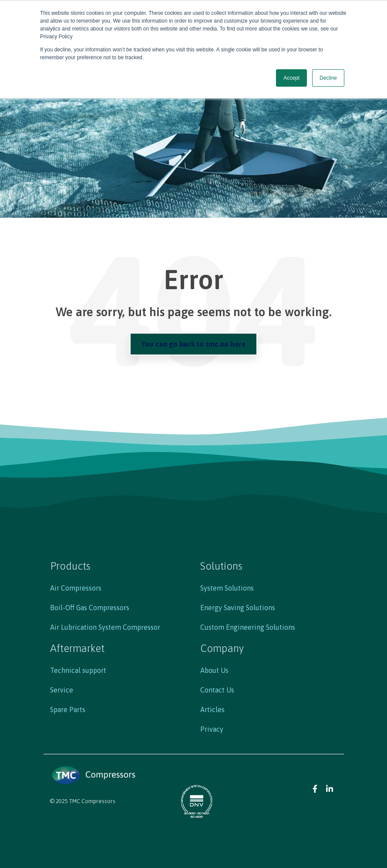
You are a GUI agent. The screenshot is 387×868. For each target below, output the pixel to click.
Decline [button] (328, 78)
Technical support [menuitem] (78, 670)
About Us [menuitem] (214, 670)
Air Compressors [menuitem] (76, 588)
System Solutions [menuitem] (227, 588)
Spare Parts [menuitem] (68, 709)
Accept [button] (291, 78)
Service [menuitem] (62, 690)
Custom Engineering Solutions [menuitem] (248, 627)
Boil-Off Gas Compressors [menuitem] (90, 608)
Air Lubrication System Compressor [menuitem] (105, 627)
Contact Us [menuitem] (217, 690)
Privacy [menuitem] (212, 729)
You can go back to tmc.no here (193, 344)
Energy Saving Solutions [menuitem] (238, 608)
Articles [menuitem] (212, 709)
